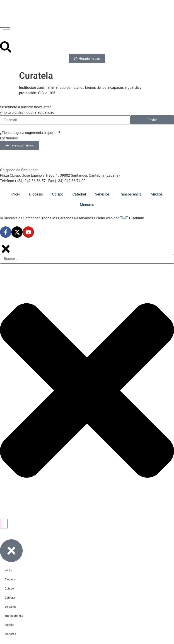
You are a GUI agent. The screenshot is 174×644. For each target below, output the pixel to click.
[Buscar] (4, 524)
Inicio (16, 194)
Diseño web (103, 218)
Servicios (102, 194)
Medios (157, 194)
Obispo (58, 194)
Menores (87, 205)
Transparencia (130, 194)
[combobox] (87, 259)
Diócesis (36, 194)
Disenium (132, 218)
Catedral (79, 194)
